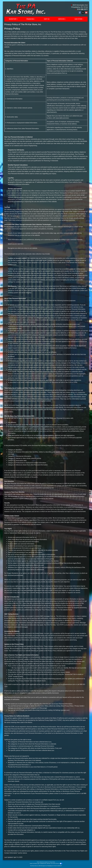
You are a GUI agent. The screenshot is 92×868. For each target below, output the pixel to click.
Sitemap (48, 863)
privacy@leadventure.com (29, 220)
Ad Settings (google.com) (61, 710)
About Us (42, 862)
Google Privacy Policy (21, 212)
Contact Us (47, 862)
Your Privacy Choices (56, 863)
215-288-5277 (82, 9)
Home (38, 862)
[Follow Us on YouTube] (86, 13)
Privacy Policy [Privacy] (52, 862)
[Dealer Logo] (25, 9)
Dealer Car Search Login (35, 863)
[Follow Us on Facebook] (80, 13)
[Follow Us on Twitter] (83, 13)
